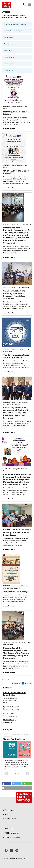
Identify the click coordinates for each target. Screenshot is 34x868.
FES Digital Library (12, 837)
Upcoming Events (10, 70)
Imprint (8, 814)
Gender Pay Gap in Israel (15, 739)
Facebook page (22, 17)
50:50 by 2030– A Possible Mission (16, 113)
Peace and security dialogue (13, 31)
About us (7, 723)
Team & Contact (11, 810)
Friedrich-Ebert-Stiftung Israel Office (15, 694)
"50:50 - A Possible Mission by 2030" (16, 172)
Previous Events (9, 64)
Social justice (8, 51)
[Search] (25, 4)
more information (9, 129)
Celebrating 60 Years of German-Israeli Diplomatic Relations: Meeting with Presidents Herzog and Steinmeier (16, 413)
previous (15, 683)
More (6, 769)
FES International (12, 833)
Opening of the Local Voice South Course (16, 534)
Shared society (9, 44)
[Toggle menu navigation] (30, 4)
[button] (6, 774)
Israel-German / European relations (15, 24)
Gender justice (8, 37)
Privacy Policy (10, 819)
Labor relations (9, 57)
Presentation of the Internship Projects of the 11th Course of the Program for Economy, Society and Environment (16, 653)
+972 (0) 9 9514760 (12, 707)
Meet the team (9, 720)
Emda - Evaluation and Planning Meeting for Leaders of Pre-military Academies (14, 295)
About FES (9, 829)
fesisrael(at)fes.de (12, 716)
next (30, 683)
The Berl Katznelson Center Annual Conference (16, 356)
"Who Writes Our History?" (16, 592)
